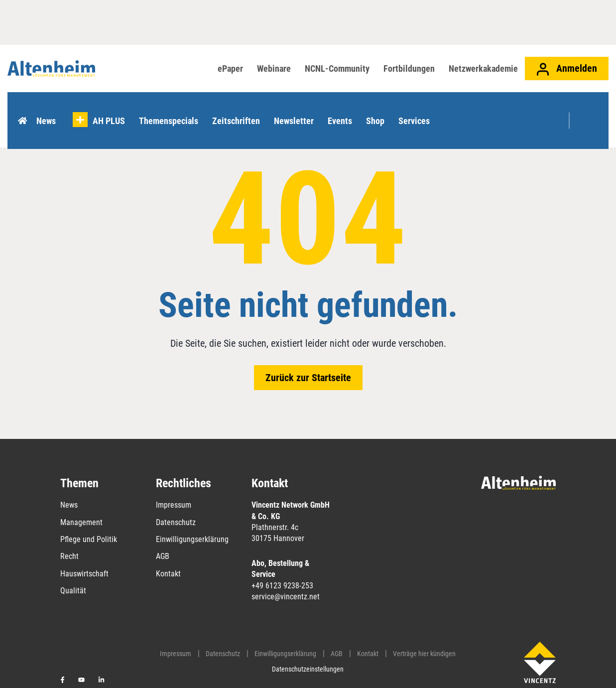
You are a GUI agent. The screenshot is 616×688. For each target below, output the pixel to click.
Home (24, 108)
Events (342, 107)
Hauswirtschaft (84, 574)
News (49, 107)
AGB (163, 556)
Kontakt (168, 574)
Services (417, 107)
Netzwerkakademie (483, 69)
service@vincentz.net (286, 597)
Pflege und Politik (89, 539)
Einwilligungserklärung (192, 539)
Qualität (73, 591)
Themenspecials (171, 107)
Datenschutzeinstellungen (308, 669)
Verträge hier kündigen (424, 654)
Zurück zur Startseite (308, 378)
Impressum (174, 505)
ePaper (230, 69)
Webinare (274, 69)
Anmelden (567, 69)
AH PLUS (111, 107)
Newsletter (296, 107)
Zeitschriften (239, 107)
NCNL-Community (337, 69)
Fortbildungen (409, 69)
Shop (378, 107)
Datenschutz (176, 522)
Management (81, 522)
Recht (69, 556)
